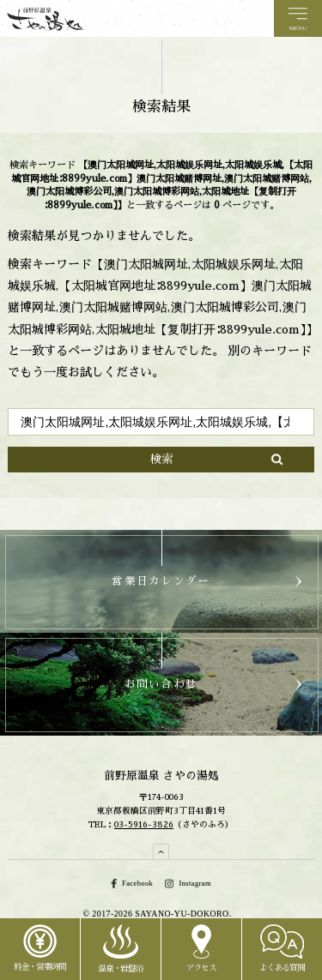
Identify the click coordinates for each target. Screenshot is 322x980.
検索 (161, 459)
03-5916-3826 (144, 825)
